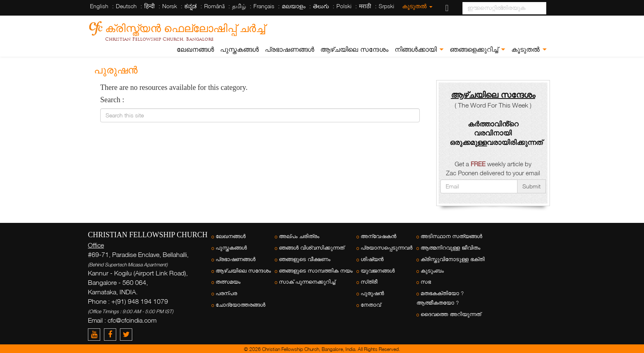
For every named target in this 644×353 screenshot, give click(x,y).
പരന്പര (226, 293)
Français (264, 6)
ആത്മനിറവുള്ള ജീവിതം (450, 248)
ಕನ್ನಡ (191, 6)
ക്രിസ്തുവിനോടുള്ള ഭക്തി (453, 259)
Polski (344, 6)
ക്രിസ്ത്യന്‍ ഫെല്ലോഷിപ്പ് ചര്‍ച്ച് (185, 27)
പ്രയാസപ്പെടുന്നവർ (386, 248)
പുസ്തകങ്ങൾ (239, 49)
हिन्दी (149, 6)
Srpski (386, 6)
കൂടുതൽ (417, 6)
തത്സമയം (228, 282)
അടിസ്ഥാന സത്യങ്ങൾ (451, 236)
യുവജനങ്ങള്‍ (378, 271)
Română (214, 6)
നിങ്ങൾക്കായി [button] (419, 49)
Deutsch (126, 6)
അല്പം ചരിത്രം (299, 236)
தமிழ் (239, 6)
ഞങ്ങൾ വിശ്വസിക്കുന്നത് (312, 248)
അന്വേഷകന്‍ (378, 236)
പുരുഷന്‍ (372, 293)
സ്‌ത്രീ (369, 282)
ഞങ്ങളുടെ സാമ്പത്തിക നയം (316, 271)
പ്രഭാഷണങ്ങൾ (290, 49)
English (99, 6)
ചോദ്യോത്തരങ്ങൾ (240, 305)
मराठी (365, 6)
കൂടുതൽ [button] (529, 49)
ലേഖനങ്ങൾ (195, 49)
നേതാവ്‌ (371, 305)
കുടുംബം (432, 271)
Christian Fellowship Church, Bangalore (159, 39)
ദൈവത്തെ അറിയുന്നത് (451, 314)
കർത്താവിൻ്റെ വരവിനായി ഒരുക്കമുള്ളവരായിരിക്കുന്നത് (496, 133)
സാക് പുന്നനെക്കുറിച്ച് (307, 282)
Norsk (170, 6)
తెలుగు (321, 6)
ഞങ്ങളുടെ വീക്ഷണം (305, 259)
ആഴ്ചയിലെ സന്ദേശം (354, 49)
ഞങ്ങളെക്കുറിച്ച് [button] (477, 49)
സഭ (426, 282)
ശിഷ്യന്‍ (372, 259)
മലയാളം (294, 6)
